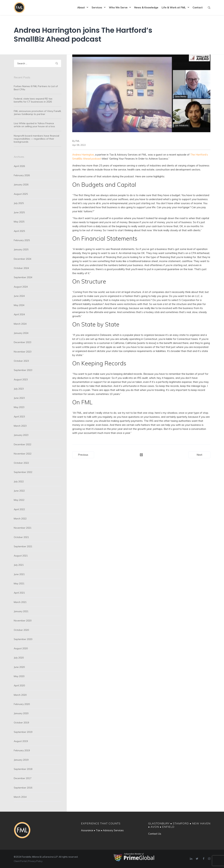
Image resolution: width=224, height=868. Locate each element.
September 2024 (23, 277)
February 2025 (22, 240)
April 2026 (19, 166)
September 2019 (23, 732)
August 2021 (21, 556)
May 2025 (19, 222)
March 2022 (20, 519)
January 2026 (21, 185)
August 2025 (21, 194)
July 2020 (19, 658)
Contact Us (155, 834)
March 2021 (20, 602)
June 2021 (19, 574)
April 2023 (19, 417)
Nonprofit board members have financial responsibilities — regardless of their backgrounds (36, 139)
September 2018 (23, 769)
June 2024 (19, 296)
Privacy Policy (35, 861)
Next (199, 455)
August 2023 (21, 379)
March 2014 (20, 797)
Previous (83, 455)
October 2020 (21, 630)
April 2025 (19, 231)
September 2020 (23, 639)
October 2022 (21, 463)
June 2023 (19, 398)
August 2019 (21, 741)
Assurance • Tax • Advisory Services (102, 830)
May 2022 (19, 500)
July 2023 (19, 389)
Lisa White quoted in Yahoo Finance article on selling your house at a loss (34, 125)
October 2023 (21, 361)
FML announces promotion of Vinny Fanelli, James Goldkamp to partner (38, 113)
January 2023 (21, 435)
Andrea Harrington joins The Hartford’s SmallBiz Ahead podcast (83, 35)
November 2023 (23, 352)
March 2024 (20, 324)
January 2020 (21, 713)
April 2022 (19, 509)
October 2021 (21, 537)
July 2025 (19, 203)
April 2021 (19, 593)
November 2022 (23, 454)
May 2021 (19, 583)
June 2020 (19, 667)
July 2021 (19, 565)
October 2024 (21, 268)
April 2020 (19, 685)
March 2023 (20, 426)
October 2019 (21, 723)
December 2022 (23, 444)
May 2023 (19, 407)
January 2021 (21, 611)
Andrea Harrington (83, 155)
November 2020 (23, 621)
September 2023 (23, 370)
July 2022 (19, 481)
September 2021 (23, 546)
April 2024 (19, 314)
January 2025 (21, 249)
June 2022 (19, 491)
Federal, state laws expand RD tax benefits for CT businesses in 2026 (33, 100)
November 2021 (23, 528)
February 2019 (22, 750)
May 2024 (19, 305)
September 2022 (23, 472)
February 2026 (22, 175)
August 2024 (21, 287)
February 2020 (22, 704)
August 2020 (21, 648)
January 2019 (21, 760)
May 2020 (19, 676)
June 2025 (19, 212)
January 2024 (21, 333)
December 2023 (23, 342)
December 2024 (23, 259)
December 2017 (23, 778)
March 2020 (20, 695)
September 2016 (23, 788)
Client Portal (20, 861)
